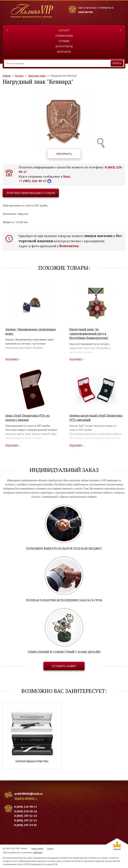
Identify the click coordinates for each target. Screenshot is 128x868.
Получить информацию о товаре (31, 193)
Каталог (64, 30)
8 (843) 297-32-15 (26, 816)
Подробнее (12, 359)
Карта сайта (37, 848)
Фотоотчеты (64, 46)
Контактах (69, 246)
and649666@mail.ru (28, 794)
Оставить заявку (64, 666)
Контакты (64, 52)
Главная (7, 76)
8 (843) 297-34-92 (26, 825)
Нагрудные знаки (37, 76)
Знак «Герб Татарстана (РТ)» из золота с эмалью (28, 418)
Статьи (50, 848)
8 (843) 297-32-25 (26, 820)
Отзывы (64, 41)
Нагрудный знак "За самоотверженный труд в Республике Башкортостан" (89, 334)
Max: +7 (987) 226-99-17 (45, 179)
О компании (64, 36)
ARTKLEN (38, 852)
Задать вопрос (24, 798)
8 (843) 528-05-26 (26, 811)
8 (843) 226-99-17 (26, 807)
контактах (85, 12)
